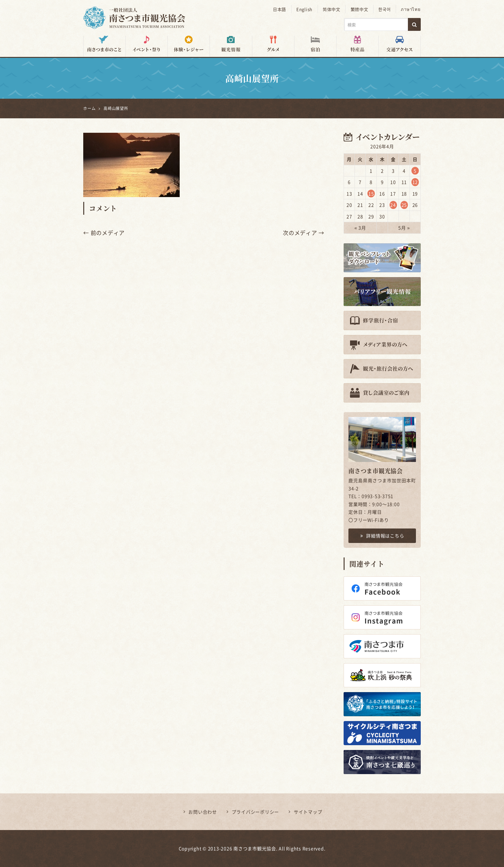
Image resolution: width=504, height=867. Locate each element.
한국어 (385, 9)
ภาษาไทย (411, 9)
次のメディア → (304, 233)
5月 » (404, 228)
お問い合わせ (203, 812)
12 (415, 182)
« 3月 (360, 228)
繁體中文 (360, 9)
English (305, 9)
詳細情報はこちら (382, 536)
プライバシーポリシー (256, 812)
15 (371, 193)
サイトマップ (308, 812)
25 (404, 205)
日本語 (281, 9)
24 (393, 205)
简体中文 (333, 9)
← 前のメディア (104, 233)
